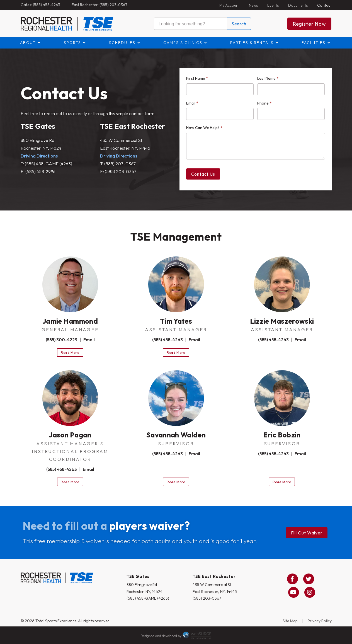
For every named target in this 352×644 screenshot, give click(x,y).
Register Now (309, 24)
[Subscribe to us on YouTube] (293, 592)
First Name (197, 78)
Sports (72, 43)
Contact (324, 5)
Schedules (122, 43)
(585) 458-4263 (167, 340)
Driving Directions (39, 156)
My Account (230, 5)
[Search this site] (190, 24)
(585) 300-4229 (62, 340)
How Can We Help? (204, 128)
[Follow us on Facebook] (292, 579)
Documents (298, 5)
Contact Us (203, 174)
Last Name (268, 78)
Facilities (314, 43)
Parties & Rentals (252, 43)
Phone (264, 103)
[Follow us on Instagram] (310, 592)
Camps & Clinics (183, 43)
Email (192, 103)
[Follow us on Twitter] (309, 579)
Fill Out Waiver (307, 533)
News (253, 5)
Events (273, 5)
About (28, 43)
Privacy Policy (320, 621)
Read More (70, 353)
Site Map (290, 621)
